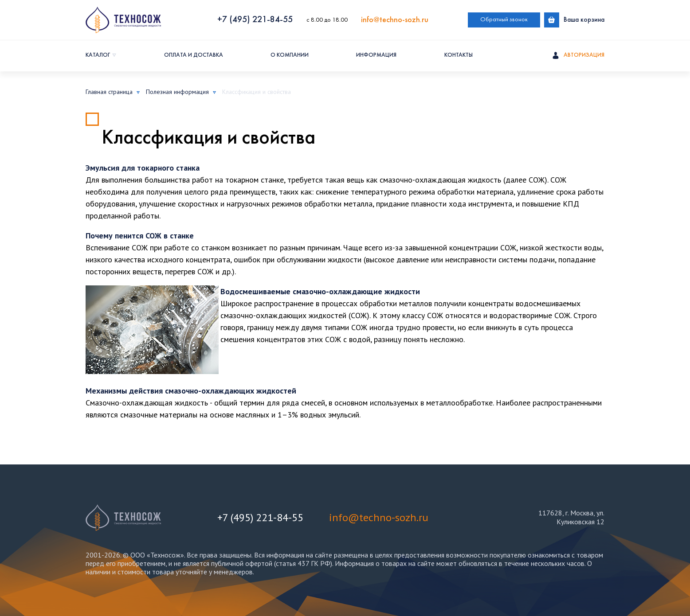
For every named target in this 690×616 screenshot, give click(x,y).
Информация (376, 55)
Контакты (459, 55)
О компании (290, 55)
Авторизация (578, 56)
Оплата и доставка (194, 55)
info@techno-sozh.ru (395, 20)
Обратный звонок (504, 20)
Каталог (98, 55)
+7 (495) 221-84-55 (255, 20)
